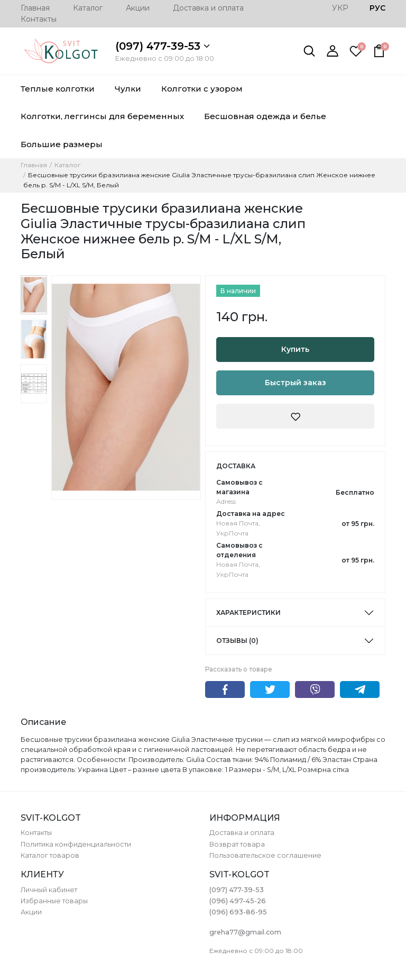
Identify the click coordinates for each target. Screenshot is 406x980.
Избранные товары (54, 901)
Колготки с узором (202, 89)
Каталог (88, 8)
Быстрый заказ (296, 383)
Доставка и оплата (208, 8)
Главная (35, 8)
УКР (340, 8)
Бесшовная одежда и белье (265, 116)
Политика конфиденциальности (76, 844)
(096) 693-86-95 (238, 912)
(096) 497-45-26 (238, 901)
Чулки (128, 89)
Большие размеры (62, 144)
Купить (295, 349)
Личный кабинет (49, 890)
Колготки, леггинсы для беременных (102, 116)
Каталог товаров (50, 855)
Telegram (360, 689)
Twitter (270, 689)
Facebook (225, 689)
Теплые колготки (58, 89)
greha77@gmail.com (245, 932)
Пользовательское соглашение (265, 855)
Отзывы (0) (237, 641)
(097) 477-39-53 (163, 46)
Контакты (39, 19)
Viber (315, 689)
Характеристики (248, 612)
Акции (138, 8)
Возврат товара (237, 844)
